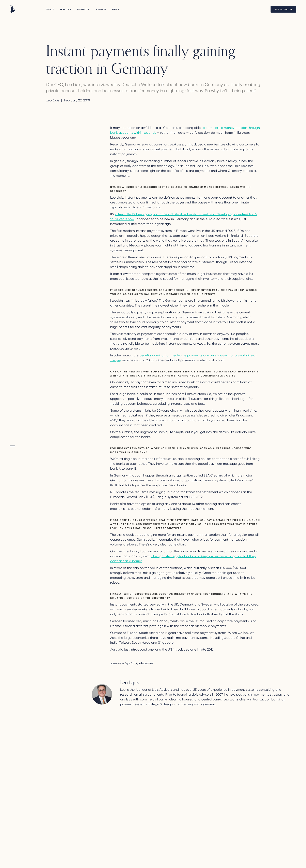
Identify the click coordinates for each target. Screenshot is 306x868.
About (50, 10)
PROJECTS (83, 10)
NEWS (116, 10)
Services (66, 10)
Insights (101, 10)
